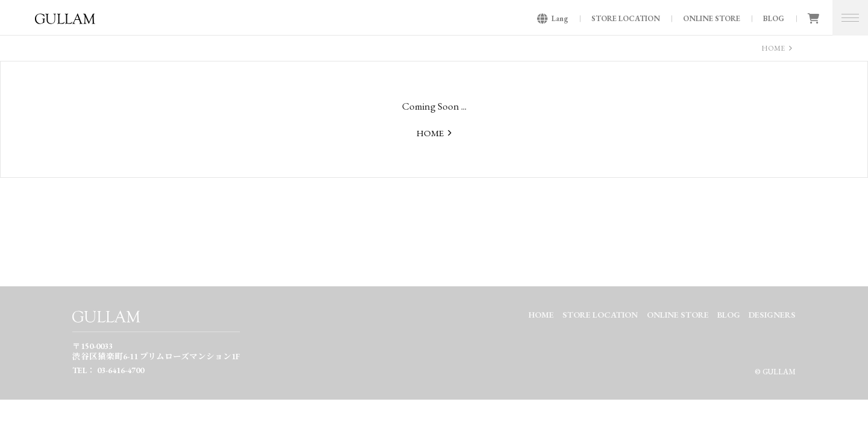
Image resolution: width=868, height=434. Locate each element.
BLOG (774, 18)
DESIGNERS (772, 315)
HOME (773, 48)
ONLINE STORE (712, 18)
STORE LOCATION (626, 18)
